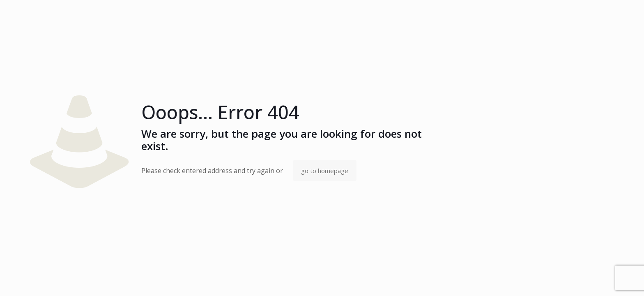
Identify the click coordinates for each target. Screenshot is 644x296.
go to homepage (325, 171)
